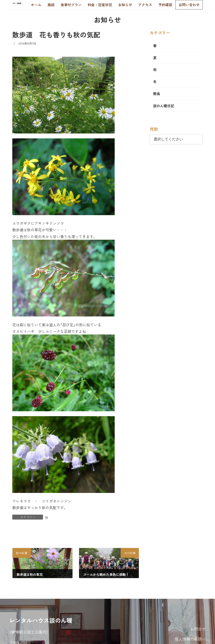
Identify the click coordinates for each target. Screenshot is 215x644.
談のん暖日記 (164, 106)
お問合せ (198, 629)
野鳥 (157, 94)
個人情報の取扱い (190, 639)
